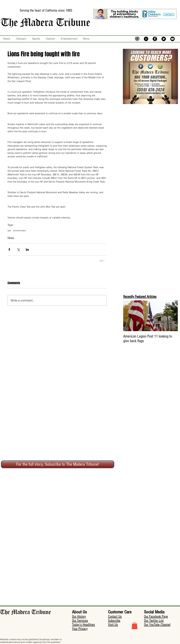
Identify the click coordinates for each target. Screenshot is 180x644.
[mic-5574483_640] (137, 39)
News (11, 238)
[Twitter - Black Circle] (164, 39)
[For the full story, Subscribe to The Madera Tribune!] (58, 464)
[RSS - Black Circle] (146, 39)
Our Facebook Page (156, 617)
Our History (79, 617)
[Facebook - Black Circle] (155, 39)
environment (19, 230)
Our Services (80, 621)
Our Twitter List (154, 621)
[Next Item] (172, 316)
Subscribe (114, 621)
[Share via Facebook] (9, 249)
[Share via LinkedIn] (27, 249)
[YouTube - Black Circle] (172, 39)
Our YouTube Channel (157, 625)
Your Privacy (80, 629)
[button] (135, 625)
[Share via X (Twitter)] (18, 249)
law (9, 230)
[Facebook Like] (98, 46)
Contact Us (115, 617)
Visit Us (113, 625)
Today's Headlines (83, 625)
